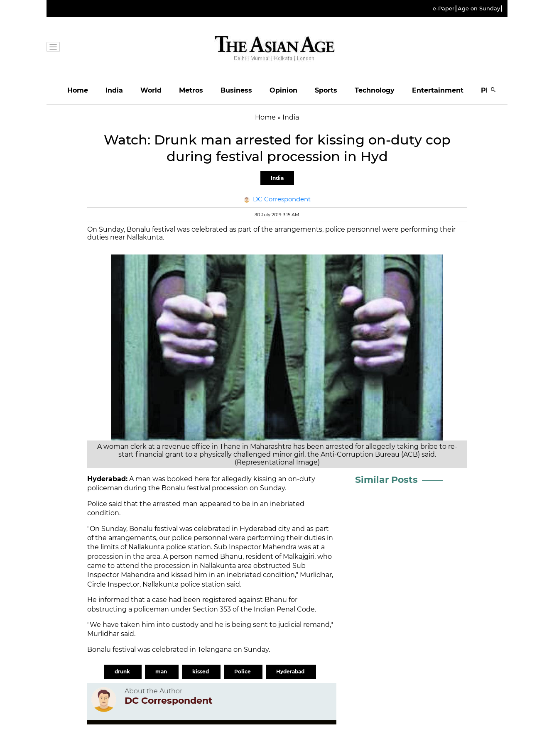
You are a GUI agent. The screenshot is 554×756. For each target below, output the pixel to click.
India (114, 90)
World (151, 90)
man (162, 672)
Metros (191, 90)
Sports (326, 90)
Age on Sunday (479, 9)
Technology (375, 90)
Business (236, 90)
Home (78, 90)
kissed (201, 672)
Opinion (283, 90)
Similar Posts (386, 480)
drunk (123, 672)
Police (243, 672)
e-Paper (444, 9)
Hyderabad (291, 672)
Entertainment (438, 90)
